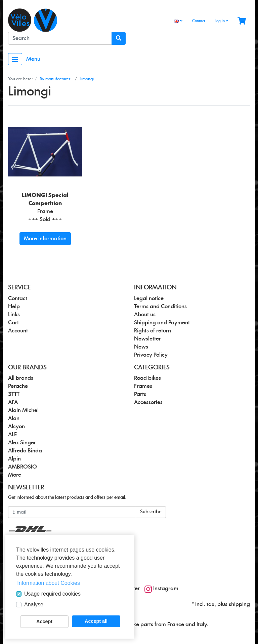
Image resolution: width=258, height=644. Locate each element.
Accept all (96, 621)
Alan (14, 418)
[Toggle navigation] (15, 59)
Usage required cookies (52, 594)
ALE (12, 435)
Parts (140, 394)
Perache (18, 386)
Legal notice (149, 298)
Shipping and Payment (162, 323)
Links (14, 315)
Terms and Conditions (160, 307)
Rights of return (153, 331)
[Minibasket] (242, 21)
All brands (21, 378)
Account (18, 331)
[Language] (178, 21)
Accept (44, 621)
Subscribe (151, 512)
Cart (13, 323)
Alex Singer (22, 443)
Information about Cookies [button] (49, 583)
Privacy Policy (151, 355)
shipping (239, 604)
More (15, 475)
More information (45, 239)
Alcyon (16, 427)
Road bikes (147, 378)
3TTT (14, 394)
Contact (199, 21)
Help (14, 307)
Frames (143, 386)
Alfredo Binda (25, 451)
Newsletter (147, 339)
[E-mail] (72, 512)
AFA (13, 402)
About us (145, 315)
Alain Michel (23, 410)
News (141, 347)
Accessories (148, 402)
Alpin (14, 459)
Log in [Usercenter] (221, 21)
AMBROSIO (23, 467)
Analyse (34, 605)
